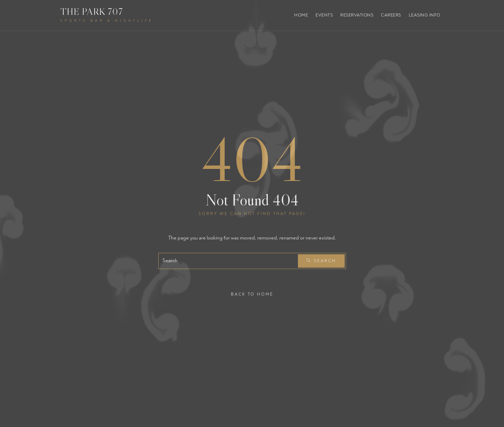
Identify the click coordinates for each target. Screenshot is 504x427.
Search (321, 261)
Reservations (357, 15)
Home (301, 15)
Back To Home (252, 294)
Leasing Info (425, 15)
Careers (391, 15)
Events (324, 15)
